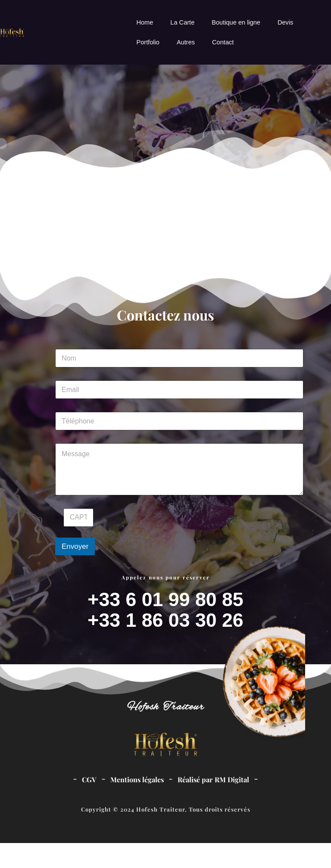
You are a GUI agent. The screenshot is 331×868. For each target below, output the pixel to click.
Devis (285, 22)
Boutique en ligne (236, 22)
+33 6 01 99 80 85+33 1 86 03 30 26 (165, 635)
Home (145, 22)
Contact (223, 42)
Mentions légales (137, 804)
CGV (89, 804)
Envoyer (75, 571)
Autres (186, 42)
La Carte (182, 22)
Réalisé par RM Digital (213, 804)
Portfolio (148, 42)
